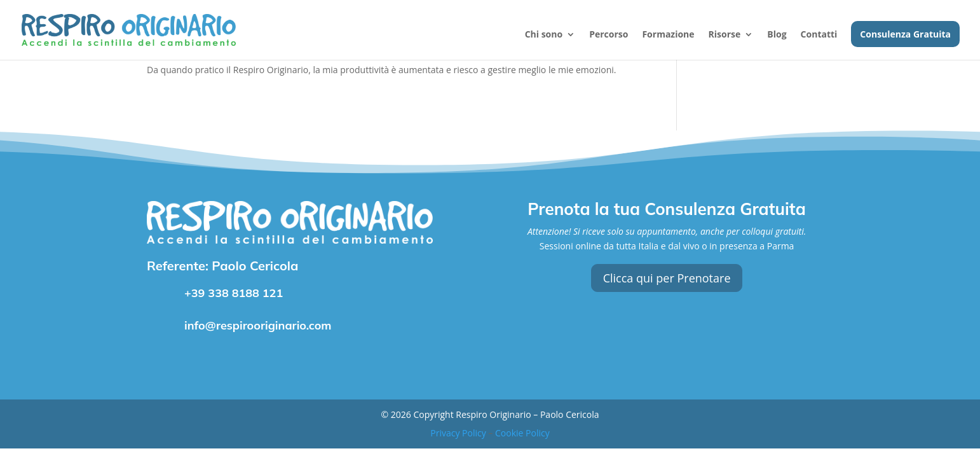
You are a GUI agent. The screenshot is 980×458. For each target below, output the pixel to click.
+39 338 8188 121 (234, 293)
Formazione (668, 35)
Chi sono (544, 35)
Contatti (819, 35)
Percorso (609, 35)
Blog (777, 35)
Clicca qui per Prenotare (667, 278)
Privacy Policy (458, 433)
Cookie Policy (522, 433)
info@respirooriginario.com (258, 325)
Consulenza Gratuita (905, 35)
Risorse (725, 35)
